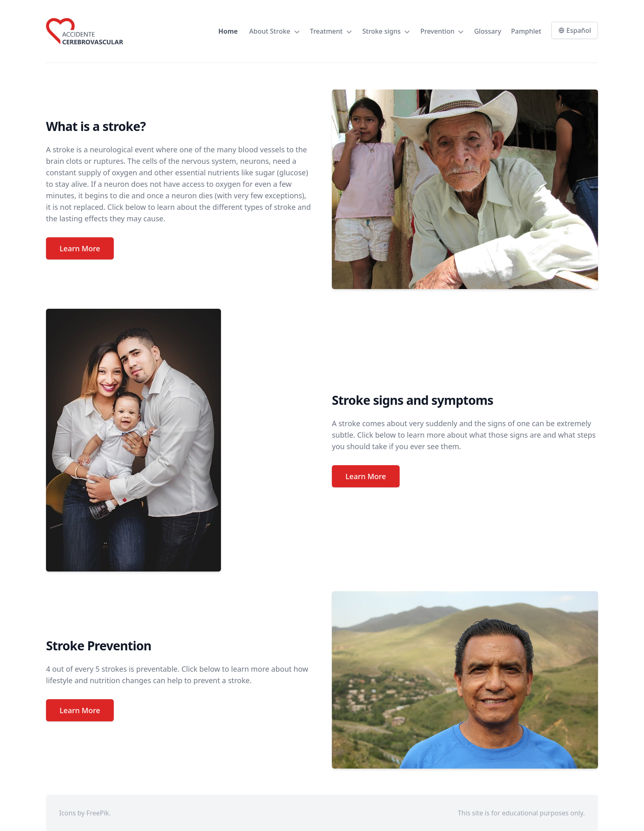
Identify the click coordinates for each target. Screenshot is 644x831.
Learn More (80, 248)
